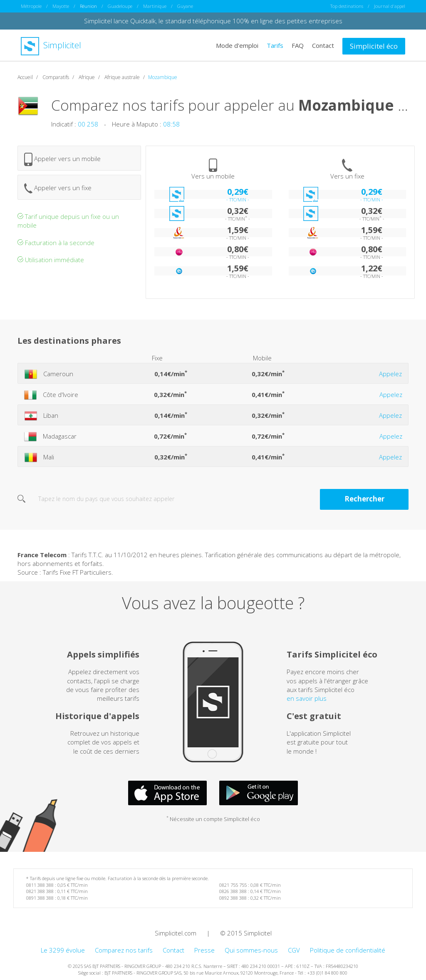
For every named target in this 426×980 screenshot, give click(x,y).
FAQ (298, 45)
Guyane (185, 6)
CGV (294, 950)
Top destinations (347, 6)
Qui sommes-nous (251, 950)
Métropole (31, 6)
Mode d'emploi (237, 45)
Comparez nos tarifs (124, 950)
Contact (323, 45)
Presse (204, 950)
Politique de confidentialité (348, 950)
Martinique (155, 6)
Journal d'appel (390, 6)
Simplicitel (51, 45)
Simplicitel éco (374, 46)
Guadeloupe (120, 6)
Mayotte (61, 6)
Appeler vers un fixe (58, 188)
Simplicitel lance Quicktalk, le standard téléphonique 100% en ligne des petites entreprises (213, 21)
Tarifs (275, 45)
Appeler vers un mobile (62, 159)
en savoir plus (307, 698)
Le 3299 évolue (63, 950)
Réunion (88, 6)
